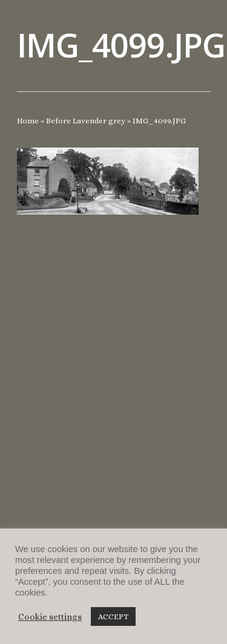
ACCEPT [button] (113, 616)
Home (28, 121)
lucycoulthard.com (114, 497)
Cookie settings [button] (50, 617)
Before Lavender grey (86, 121)
